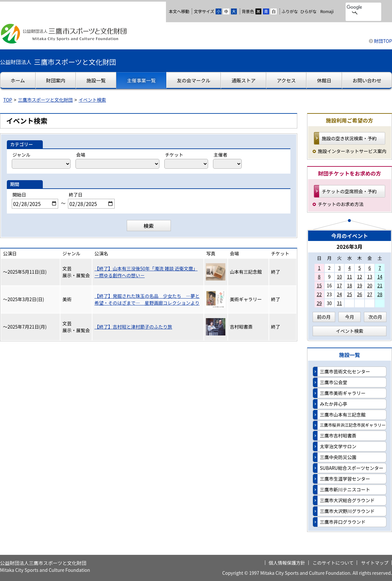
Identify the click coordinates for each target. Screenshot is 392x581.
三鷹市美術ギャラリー (343, 393)
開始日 (19, 195)
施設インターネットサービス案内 (352, 151)
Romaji (327, 11)
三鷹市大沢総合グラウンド (347, 500)
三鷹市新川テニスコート (345, 489)
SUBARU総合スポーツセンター (352, 468)
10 (339, 277)
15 (319, 285)
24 (339, 294)
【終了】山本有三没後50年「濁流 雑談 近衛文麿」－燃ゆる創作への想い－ (146, 272)
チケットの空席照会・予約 (349, 191)
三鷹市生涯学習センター (345, 479)
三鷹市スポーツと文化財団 (45, 100)
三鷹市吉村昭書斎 (338, 436)
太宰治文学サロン (338, 446)
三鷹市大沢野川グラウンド (347, 511)
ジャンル (21, 155)
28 (380, 294)
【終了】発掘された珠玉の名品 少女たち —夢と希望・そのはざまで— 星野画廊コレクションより (147, 299)
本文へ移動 (179, 11)
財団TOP (383, 41)
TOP (8, 100)
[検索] (355, 8)
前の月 (324, 317)
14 (380, 277)
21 (380, 285)
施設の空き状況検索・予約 (349, 138)
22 (319, 294)
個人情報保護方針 (287, 563)
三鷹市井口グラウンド (343, 522)
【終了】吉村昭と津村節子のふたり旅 (133, 327)
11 (350, 277)
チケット (174, 155)
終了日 (75, 195)
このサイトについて (333, 563)
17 (339, 285)
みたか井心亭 (334, 404)
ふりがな (290, 11)
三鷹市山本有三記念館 (343, 415)
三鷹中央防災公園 (338, 457)
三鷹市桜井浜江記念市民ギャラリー (353, 425)
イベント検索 (92, 100)
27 (370, 294)
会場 (81, 155)
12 (360, 277)
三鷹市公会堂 (334, 382)
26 (360, 294)
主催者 (220, 155)
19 (360, 285)
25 (350, 294)
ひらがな (308, 11)
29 (319, 303)
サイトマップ (375, 563)
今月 (350, 317)
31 (339, 303)
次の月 (375, 317)
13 (370, 277)
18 (350, 285)
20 (370, 285)
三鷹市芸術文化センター (345, 371)
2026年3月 (350, 247)
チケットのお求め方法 (341, 204)
